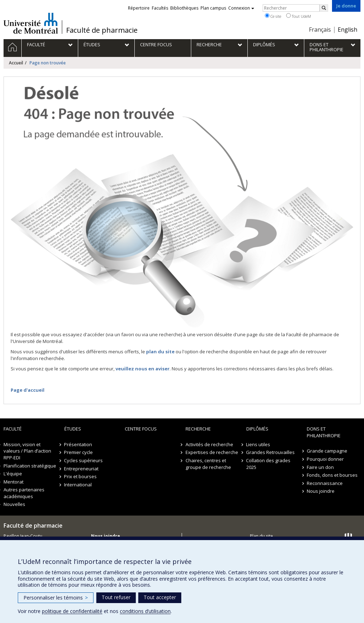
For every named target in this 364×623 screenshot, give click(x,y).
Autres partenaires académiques (24, 493)
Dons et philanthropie (324, 432)
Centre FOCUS (141, 429)
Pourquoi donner (325, 459)
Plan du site (261, 536)
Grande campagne (327, 451)
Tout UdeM (299, 16)
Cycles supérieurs (84, 460)
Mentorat (14, 482)
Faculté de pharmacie (102, 30)
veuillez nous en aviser (143, 369)
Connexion (241, 8)
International (78, 485)
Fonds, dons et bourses (332, 475)
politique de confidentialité (72, 611)
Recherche (198, 429)
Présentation (78, 444)
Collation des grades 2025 (269, 464)
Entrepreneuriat (82, 469)
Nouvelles (14, 504)
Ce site (273, 16)
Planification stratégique (30, 466)
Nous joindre (321, 491)
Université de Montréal (31, 23)
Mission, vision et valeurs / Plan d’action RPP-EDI (27, 451)
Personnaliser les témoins (56, 598)
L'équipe (13, 474)
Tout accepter (160, 597)
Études (73, 429)
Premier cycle (79, 452)
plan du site (160, 352)
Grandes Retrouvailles (271, 452)
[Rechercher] (324, 8)
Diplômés (257, 429)
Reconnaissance (325, 483)
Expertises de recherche (212, 452)
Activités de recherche (209, 444)
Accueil (16, 63)
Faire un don (320, 467)
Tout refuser (116, 597)
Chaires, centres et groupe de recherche (208, 464)
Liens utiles (258, 444)
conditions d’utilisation (145, 611)
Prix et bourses (81, 476)
